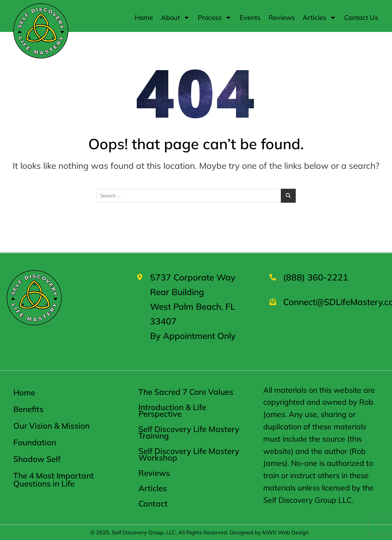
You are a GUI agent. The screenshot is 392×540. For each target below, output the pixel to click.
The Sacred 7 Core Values (186, 392)
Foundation (35, 442)
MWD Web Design (285, 532)
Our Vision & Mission (51, 426)
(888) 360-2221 (316, 277)
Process (215, 18)
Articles (319, 18)
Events (250, 17)
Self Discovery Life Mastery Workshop (189, 454)
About (175, 18)
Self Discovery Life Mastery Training (189, 432)
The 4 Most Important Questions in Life (54, 480)
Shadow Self (37, 459)
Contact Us (361, 17)
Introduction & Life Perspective (172, 410)
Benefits (28, 409)
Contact (153, 503)
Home (144, 17)
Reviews (282, 17)
